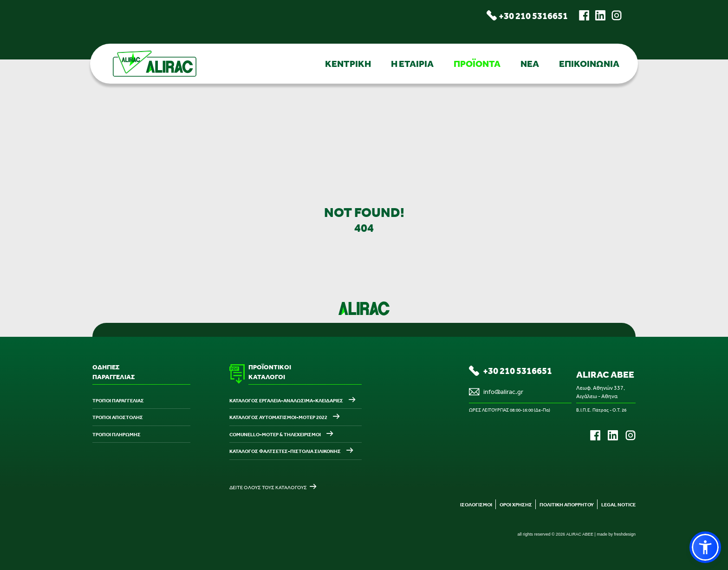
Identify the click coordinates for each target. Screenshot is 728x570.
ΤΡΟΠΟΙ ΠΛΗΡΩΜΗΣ (117, 434)
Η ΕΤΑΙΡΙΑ (412, 63)
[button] (705, 547)
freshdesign (625, 534)
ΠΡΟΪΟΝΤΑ (477, 63)
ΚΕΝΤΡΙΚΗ (348, 63)
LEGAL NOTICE (618, 504)
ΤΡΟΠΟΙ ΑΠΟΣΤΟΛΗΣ (118, 417)
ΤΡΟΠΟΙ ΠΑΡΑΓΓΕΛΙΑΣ (118, 400)
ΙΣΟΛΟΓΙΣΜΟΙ (476, 504)
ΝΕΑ (530, 63)
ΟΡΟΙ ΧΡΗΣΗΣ (516, 504)
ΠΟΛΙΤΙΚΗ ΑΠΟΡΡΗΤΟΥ (567, 504)
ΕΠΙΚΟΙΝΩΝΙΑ (589, 63)
